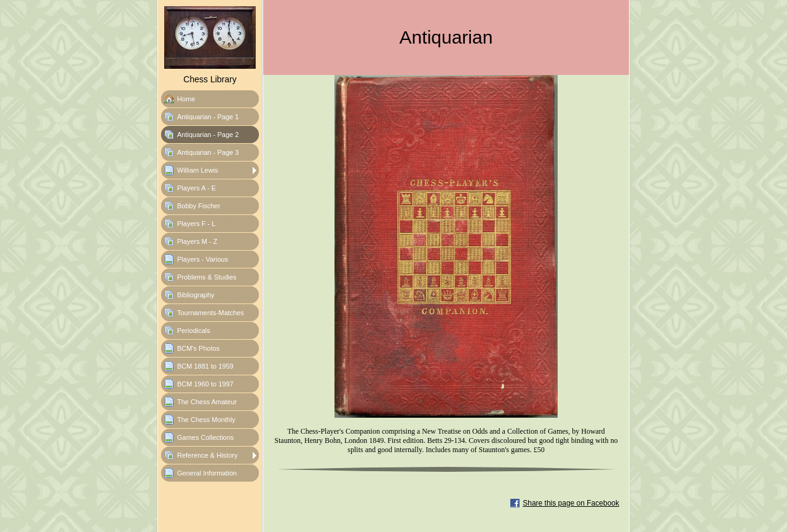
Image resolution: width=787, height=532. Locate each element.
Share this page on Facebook (571, 503)
